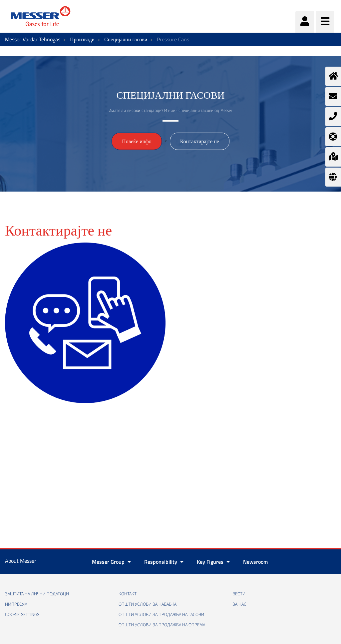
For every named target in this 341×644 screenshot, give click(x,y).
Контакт (128, 594)
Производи (82, 39)
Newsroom (255, 562)
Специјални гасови (126, 39)
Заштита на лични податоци (37, 594)
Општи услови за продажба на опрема (162, 625)
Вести (239, 594)
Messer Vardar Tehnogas (33, 39)
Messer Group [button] (111, 562)
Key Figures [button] (213, 562)
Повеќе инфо (137, 141)
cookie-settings (22, 615)
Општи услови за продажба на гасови (161, 615)
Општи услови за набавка (148, 604)
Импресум (16, 604)
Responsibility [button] (164, 562)
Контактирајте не (200, 141)
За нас (239, 604)
